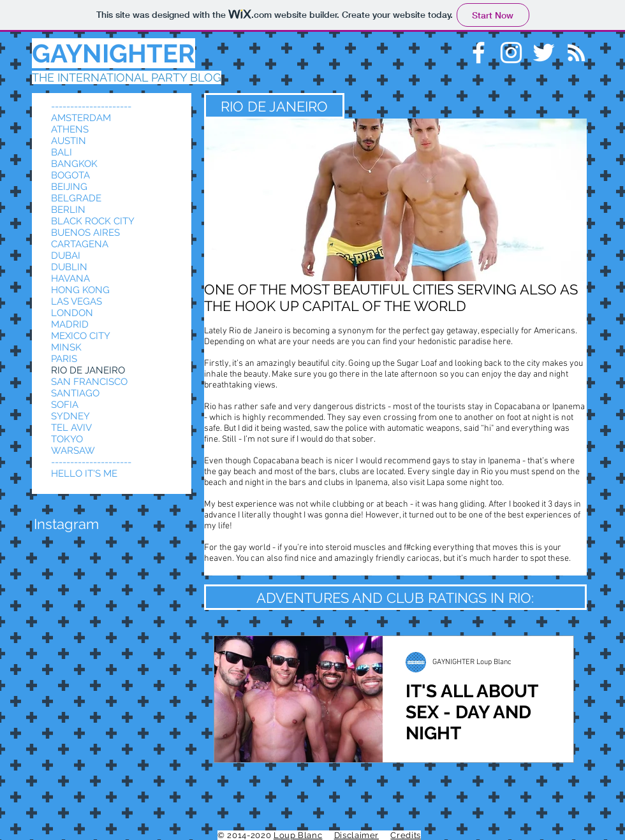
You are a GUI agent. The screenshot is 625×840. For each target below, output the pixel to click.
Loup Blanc (298, 835)
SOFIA (65, 405)
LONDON (72, 313)
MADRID (70, 324)
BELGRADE (76, 198)
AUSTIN (69, 141)
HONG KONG (80, 290)
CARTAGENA (80, 244)
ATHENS (70, 129)
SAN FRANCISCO (89, 382)
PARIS (64, 359)
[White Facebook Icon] (479, 53)
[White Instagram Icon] (511, 53)
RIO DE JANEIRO (88, 370)
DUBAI (66, 256)
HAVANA (70, 279)
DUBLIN (69, 267)
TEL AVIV (71, 428)
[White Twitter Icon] (544, 53)
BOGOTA (70, 175)
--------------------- (91, 106)
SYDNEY (70, 416)
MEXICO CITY (81, 336)
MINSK (66, 347)
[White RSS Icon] (576, 53)
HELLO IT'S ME (84, 474)
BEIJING (69, 187)
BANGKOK (74, 164)
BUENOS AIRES (85, 233)
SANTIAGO (75, 393)
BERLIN (68, 210)
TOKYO (67, 439)
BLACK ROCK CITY (93, 221)
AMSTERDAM (81, 118)
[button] (66, 524)
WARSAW (73, 451)
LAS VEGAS (77, 301)
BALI (62, 152)
